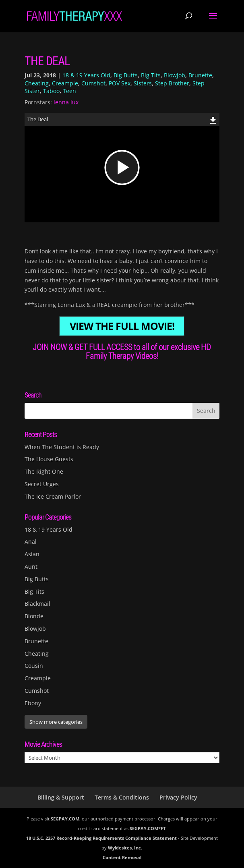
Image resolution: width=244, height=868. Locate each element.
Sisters (143, 83)
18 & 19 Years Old (86, 75)
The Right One (44, 471)
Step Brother (172, 83)
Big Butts (126, 75)
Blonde (34, 616)
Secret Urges (42, 484)
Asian (32, 554)
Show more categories (56, 722)
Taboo (51, 91)
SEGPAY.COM (65, 819)
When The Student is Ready (62, 447)
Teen (69, 91)
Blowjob (175, 75)
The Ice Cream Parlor (53, 496)
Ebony (33, 703)
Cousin (34, 666)
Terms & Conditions (122, 797)
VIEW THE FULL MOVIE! (122, 326)
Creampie (65, 83)
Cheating (37, 83)
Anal (31, 542)
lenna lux (66, 102)
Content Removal (122, 857)
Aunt (31, 567)
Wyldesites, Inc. (125, 848)
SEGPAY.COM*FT (148, 828)
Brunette (200, 75)
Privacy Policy (178, 797)
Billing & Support (61, 797)
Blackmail (37, 604)
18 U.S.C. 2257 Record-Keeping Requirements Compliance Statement (101, 838)
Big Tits (151, 75)
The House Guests (49, 459)
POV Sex (120, 83)
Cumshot (93, 83)
